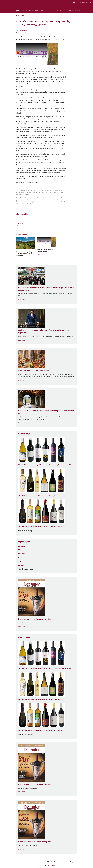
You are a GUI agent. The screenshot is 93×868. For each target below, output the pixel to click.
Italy (20, 557)
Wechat (21, 217)
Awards (77, 11)
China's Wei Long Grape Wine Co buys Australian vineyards (25, 254)
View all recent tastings (26, 531)
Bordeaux (21, 546)
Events (70, 11)
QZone (28, 217)
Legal (66, 862)
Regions (24, 11)
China (20, 550)
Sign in (19, 226)
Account (89, 2)
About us (82, 2)
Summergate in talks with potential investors (46, 250)
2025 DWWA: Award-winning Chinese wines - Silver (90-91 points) (40, 527)
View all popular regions (27, 569)
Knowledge (44, 11)
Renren (31, 217)
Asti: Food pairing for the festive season (34, 371)
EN (74, 2)
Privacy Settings (50, 865)
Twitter (35, 217)
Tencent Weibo (24, 217)
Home (12, 11)
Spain (20, 561)
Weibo (17, 217)
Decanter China (47, 6)
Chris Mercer (23, 31)
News (17, 11)
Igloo (75, 862)
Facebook (38, 217)
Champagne (22, 565)
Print (41, 217)
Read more (23, 300)
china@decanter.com (34, 202)
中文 (77, 2)
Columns (63, 11)
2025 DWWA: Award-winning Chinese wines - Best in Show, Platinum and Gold (44, 465)
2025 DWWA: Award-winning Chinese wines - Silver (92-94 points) (40, 496)
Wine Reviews (54, 11)
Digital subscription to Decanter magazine (34, 619)
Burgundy (22, 554)
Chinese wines (33, 11)
